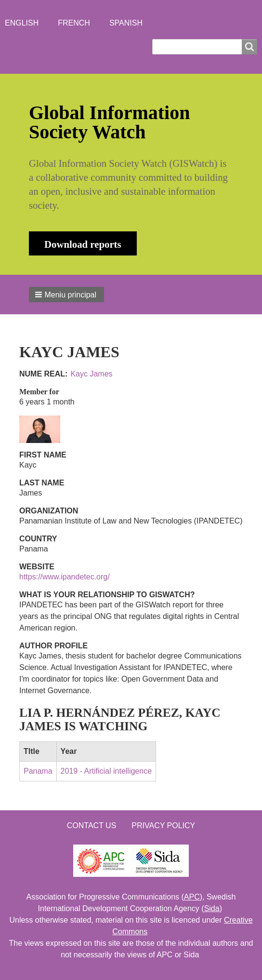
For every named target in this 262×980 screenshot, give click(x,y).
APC (192, 897)
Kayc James (91, 374)
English (22, 23)
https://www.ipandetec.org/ (65, 577)
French (74, 23)
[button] (66, 295)
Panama (38, 771)
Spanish (126, 23)
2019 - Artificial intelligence (106, 771)
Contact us (92, 826)
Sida (212, 908)
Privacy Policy (163, 826)
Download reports (83, 244)
